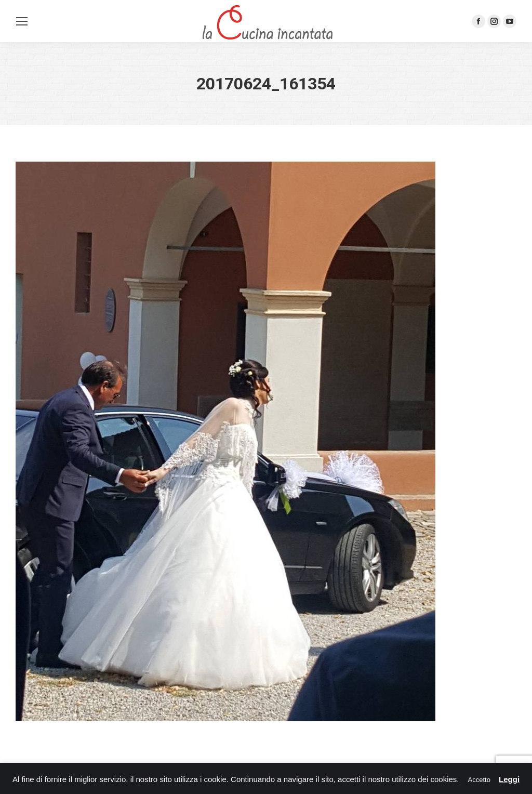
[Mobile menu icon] (22, 21)
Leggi (509, 779)
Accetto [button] (479, 780)
